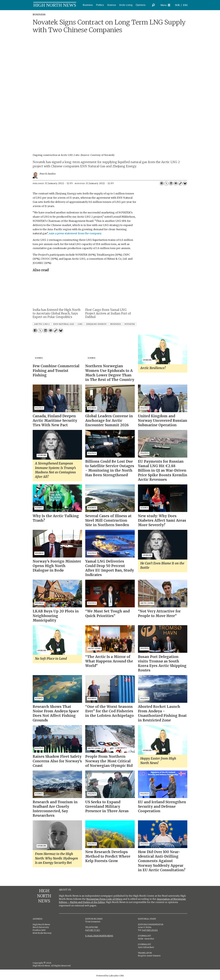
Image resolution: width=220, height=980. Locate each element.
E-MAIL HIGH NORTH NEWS (99, 936)
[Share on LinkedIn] (171, 183)
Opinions (141, 5)
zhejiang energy (96, 324)
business (116, 324)
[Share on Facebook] (162, 183)
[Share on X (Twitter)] (166, 183)
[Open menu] (165, 5)
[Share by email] (176, 183)
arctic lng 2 (42, 324)
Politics (100, 5)
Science (112, 5)
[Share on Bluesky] (185, 183)
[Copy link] (180, 183)
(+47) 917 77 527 (93, 930)
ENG (185, 5)
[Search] (153, 5)
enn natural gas (64, 324)
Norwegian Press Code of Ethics (104, 899)
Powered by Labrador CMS (110, 976)
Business (88, 5)
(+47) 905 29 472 (150, 930)
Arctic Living (126, 5)
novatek (130, 324)
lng (80, 324)
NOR (177, 5)
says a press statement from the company (75, 233)
